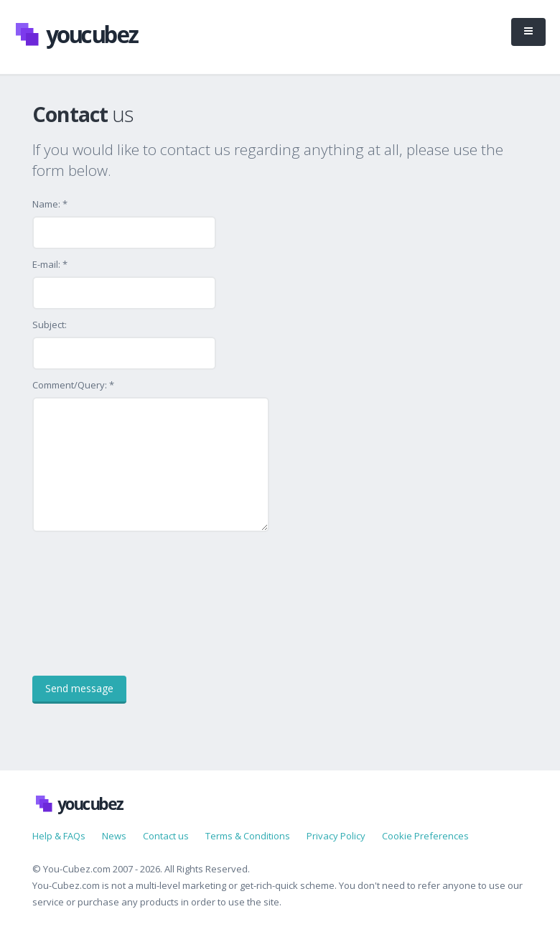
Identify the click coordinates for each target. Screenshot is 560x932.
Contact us (166, 836)
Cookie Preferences (425, 836)
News (114, 836)
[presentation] (141, 604)
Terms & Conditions (248, 836)
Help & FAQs (59, 836)
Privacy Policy (336, 836)
